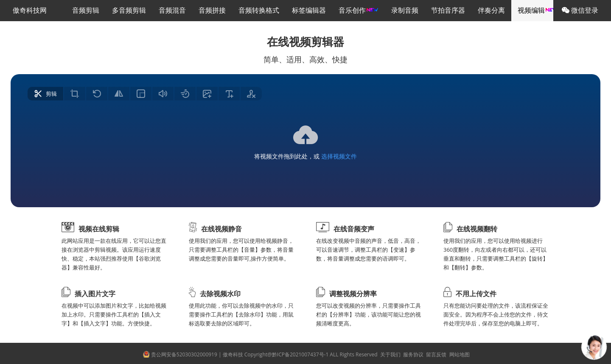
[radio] (45, 94)
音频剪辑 (86, 10)
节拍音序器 (448, 10)
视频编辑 (538, 10)
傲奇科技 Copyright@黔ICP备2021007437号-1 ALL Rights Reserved (301, 354)
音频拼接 (212, 10)
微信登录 (580, 10)
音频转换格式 (259, 10)
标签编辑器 (309, 10)
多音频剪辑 (129, 10)
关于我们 (390, 354)
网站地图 (458, 354)
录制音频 (405, 10)
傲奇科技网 (30, 10)
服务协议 (413, 354)
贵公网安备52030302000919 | (181, 354)
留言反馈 (436, 354)
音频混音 (172, 10)
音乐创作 (359, 10)
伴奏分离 (491, 10)
